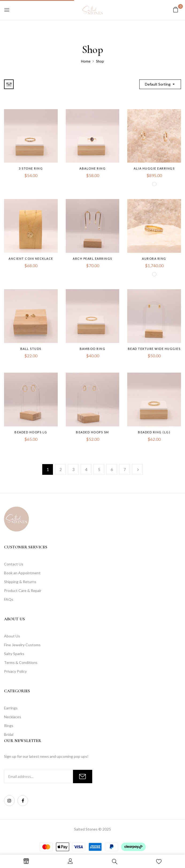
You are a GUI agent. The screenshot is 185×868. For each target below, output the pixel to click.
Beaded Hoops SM (92, 432)
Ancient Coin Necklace (31, 259)
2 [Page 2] (61, 469)
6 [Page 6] (112, 469)
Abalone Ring (92, 168)
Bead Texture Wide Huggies (154, 349)
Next (137, 469)
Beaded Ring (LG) (154, 432)
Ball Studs (31, 349)
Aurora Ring (154, 259)
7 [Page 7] (125, 469)
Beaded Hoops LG (31, 432)
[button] (176, 9)
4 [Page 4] (86, 469)
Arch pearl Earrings (92, 259)
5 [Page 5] (99, 469)
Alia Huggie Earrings (154, 168)
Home (86, 61)
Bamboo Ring (93, 349)
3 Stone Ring (31, 168)
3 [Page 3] (73, 469)
